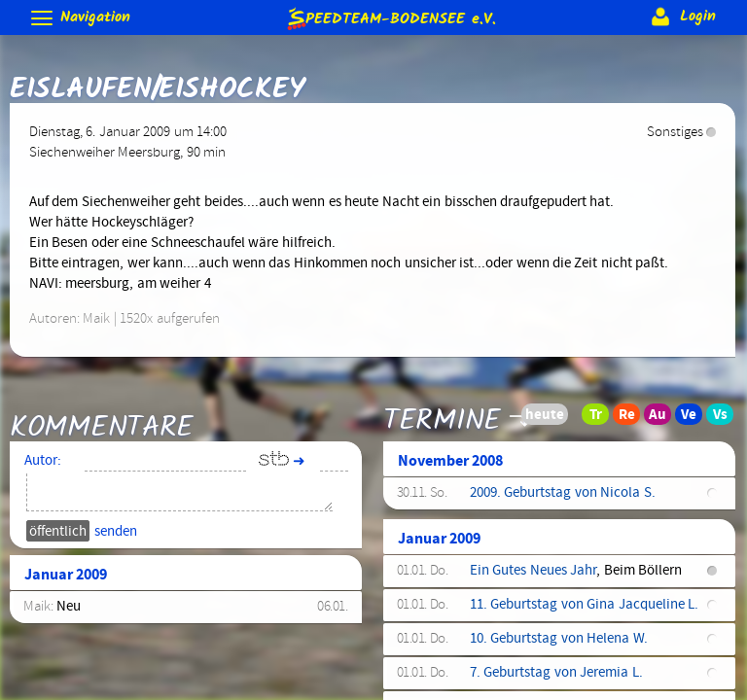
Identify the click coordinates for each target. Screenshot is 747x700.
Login (681, 17)
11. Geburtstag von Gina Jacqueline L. (584, 605)
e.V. (390, 18)
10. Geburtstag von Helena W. (559, 639)
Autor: (43, 461)
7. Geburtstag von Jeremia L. (556, 673)
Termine (442, 420)
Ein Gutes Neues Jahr (533, 571)
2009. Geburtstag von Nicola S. (563, 493)
